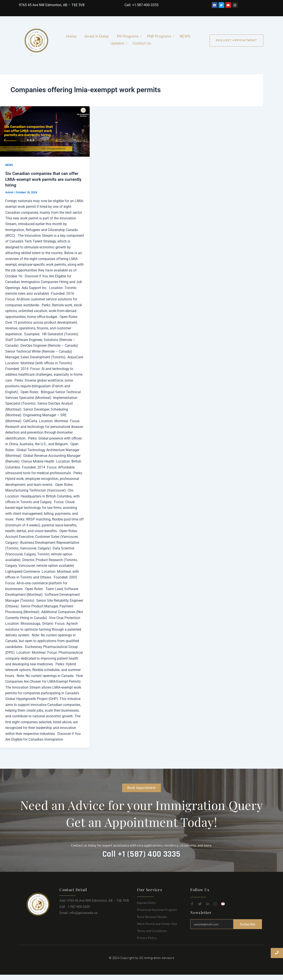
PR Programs (129, 36)
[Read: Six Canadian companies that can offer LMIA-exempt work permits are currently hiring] (45, 131)
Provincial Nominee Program (157, 909)
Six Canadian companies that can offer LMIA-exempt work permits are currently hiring (43, 179)
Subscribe (248, 924)
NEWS (185, 36)
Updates (118, 43)
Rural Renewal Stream (152, 916)
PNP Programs (160, 36)
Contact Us (142, 43)
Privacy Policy (147, 937)
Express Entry (146, 902)
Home (71, 36)
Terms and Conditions (152, 930)
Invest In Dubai (97, 36)
